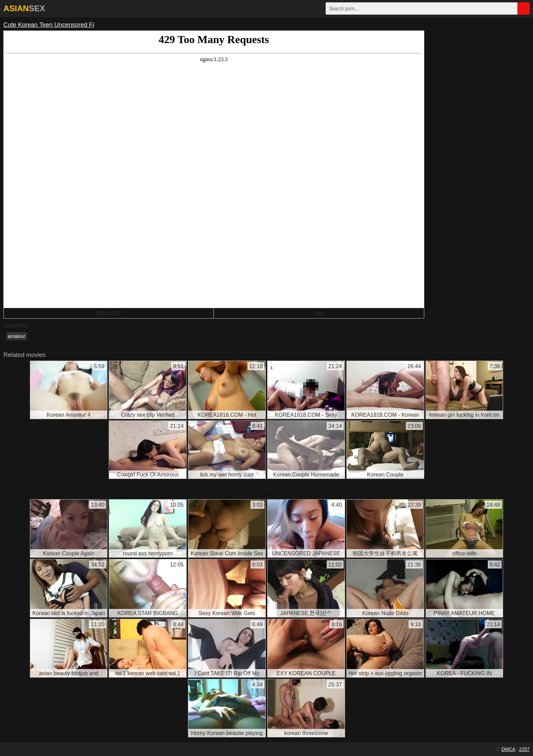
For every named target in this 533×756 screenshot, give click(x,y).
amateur (16, 336)
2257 (524, 749)
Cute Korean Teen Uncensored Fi (49, 25)
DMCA (508, 749)
